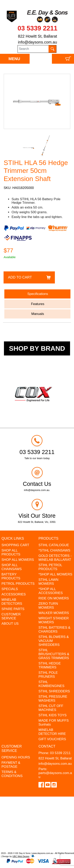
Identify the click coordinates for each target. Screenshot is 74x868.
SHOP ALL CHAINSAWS (12, 567)
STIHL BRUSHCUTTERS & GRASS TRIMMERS (54, 654)
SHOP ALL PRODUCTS (11, 552)
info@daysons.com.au (37, 42)
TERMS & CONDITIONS (12, 774)
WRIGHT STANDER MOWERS (54, 620)
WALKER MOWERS (54, 613)
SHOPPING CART (15, 545)
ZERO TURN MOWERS (48, 606)
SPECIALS (10, 589)
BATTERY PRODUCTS (11, 576)
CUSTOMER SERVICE (11, 616)
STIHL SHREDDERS (54, 691)
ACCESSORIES (14, 594)
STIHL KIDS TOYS (52, 715)
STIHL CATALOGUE (54, 545)
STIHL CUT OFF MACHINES (51, 708)
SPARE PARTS (13, 609)
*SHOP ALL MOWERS (55, 574)
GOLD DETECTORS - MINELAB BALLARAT (55, 558)
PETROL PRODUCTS (18, 584)
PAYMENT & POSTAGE (11, 765)
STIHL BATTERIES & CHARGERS (54, 630)
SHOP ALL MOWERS (18, 560)
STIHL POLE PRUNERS (48, 675)
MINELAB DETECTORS (12, 602)
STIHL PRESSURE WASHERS (53, 699)
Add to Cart (20, 277)
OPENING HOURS (16, 757)
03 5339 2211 (37, 28)
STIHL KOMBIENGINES (51, 684)
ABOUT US (10, 624)
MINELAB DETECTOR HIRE (52, 732)
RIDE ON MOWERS (54, 598)
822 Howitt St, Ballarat (37, 36)
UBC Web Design (21, 856)
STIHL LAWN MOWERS (48, 582)
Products (48, 538)
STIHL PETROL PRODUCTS (50, 567)
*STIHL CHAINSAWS (54, 550)
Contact (47, 746)
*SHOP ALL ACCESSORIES (51, 591)
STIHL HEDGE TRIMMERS (50, 665)
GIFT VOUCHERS (52, 739)
